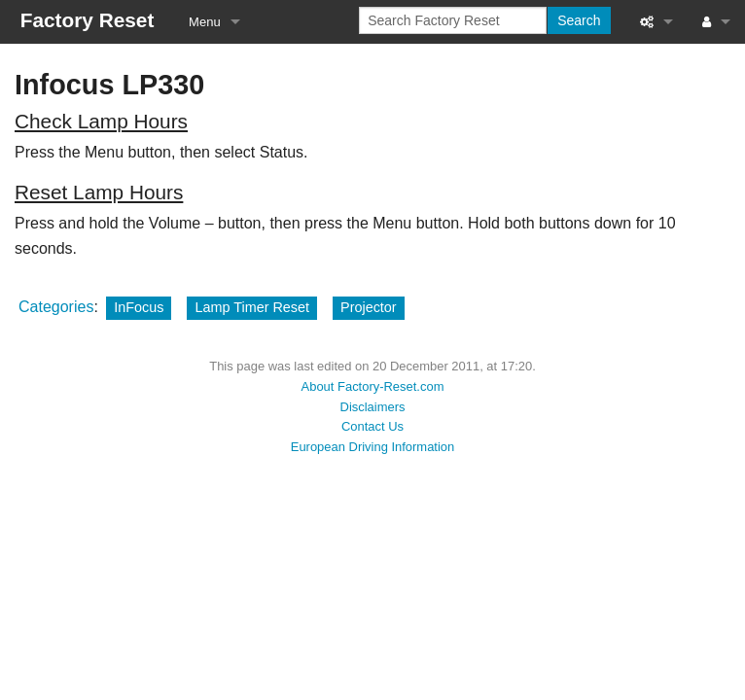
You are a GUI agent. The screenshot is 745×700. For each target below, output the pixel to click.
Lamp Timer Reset (252, 307)
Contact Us (372, 426)
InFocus (139, 307)
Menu (205, 22)
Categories (56, 307)
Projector (369, 307)
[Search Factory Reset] (453, 20)
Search (579, 20)
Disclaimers (373, 407)
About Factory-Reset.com (373, 386)
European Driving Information (372, 447)
